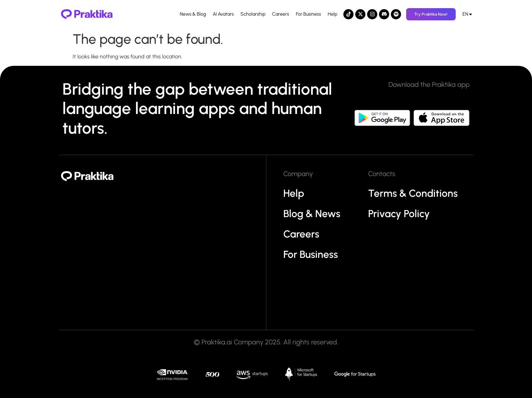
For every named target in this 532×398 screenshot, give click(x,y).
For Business (308, 14)
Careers (281, 14)
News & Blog (193, 14)
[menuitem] (468, 14)
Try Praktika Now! (431, 14)
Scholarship (253, 14)
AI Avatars (223, 14)
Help (332, 14)
